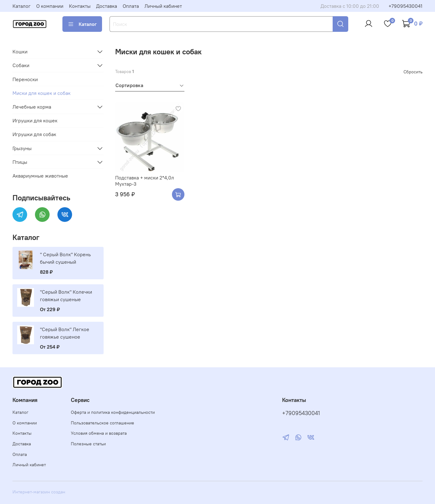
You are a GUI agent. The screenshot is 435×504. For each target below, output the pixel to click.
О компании (50, 6)
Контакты (80, 6)
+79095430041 (406, 6)
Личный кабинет (163, 6)
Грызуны (22, 148)
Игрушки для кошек (35, 120)
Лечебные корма (32, 107)
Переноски (25, 79)
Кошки (20, 51)
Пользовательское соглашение (103, 423)
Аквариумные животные (40, 176)
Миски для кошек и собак (42, 93)
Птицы (20, 162)
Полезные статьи (88, 444)
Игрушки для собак (34, 134)
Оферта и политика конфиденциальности (113, 412)
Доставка (107, 6)
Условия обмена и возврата (99, 433)
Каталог (22, 6)
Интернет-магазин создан (39, 492)
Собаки (21, 65)
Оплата (131, 6)
